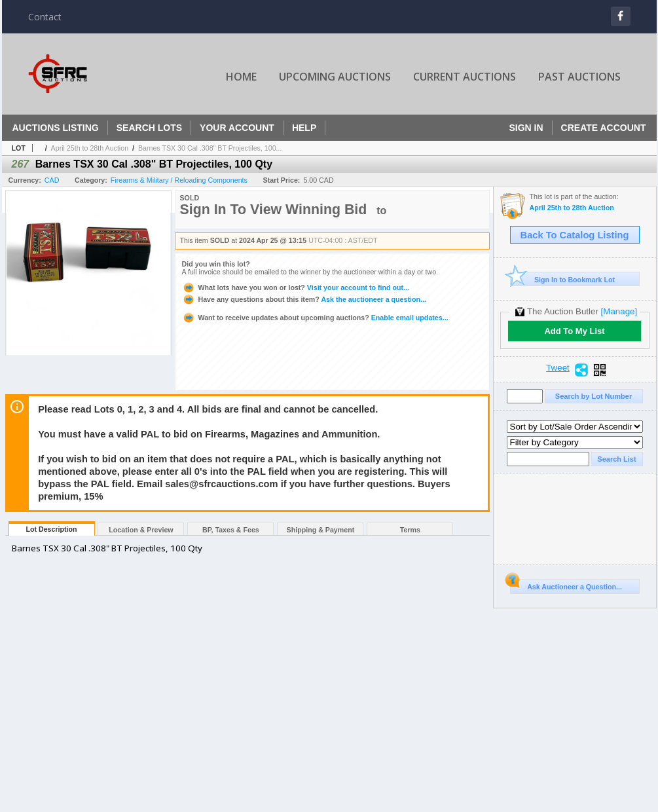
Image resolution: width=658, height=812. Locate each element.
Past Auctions (579, 77)
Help (304, 128)
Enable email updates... (315, 318)
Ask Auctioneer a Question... (566, 585)
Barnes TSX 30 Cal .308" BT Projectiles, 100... (210, 148)
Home (241, 77)
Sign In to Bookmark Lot (563, 279)
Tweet (558, 368)
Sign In (526, 128)
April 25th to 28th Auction (90, 148)
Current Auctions (465, 77)
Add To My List (574, 331)
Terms (410, 530)
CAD (52, 180)
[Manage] (619, 311)
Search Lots (149, 128)
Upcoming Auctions (335, 77)
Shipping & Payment (321, 530)
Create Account (604, 128)
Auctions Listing (56, 128)
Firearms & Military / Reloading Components (179, 180)
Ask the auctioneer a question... (304, 299)
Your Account (237, 128)
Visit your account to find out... (296, 287)
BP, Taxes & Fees (231, 530)
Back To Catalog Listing (575, 235)
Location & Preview (141, 530)
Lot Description (51, 529)
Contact (45, 17)
